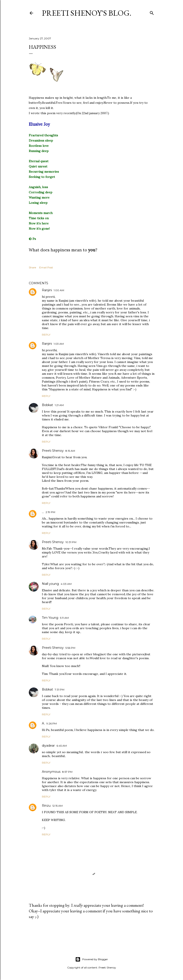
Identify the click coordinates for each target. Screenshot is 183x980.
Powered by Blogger (92, 959)
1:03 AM (59, 344)
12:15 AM (57, 806)
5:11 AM (64, 618)
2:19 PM (50, 512)
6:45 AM (62, 746)
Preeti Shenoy (53, 451)
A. (43, 723)
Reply (46, 335)
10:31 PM (71, 542)
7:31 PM (60, 690)
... (43, 512)
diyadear (48, 746)
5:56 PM (70, 648)
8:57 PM (67, 772)
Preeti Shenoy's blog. (87, 13)
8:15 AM (70, 451)
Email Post (46, 267)
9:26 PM (52, 723)
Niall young (50, 584)
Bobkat (47, 405)
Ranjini (47, 290)
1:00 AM (59, 290)
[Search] (152, 12)
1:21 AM (59, 405)
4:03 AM (66, 584)
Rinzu (46, 806)
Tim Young (50, 618)
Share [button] (32, 267)
